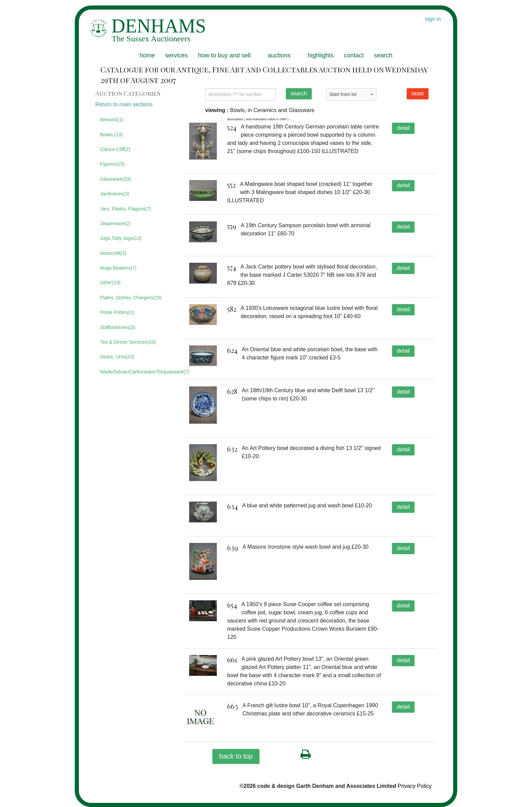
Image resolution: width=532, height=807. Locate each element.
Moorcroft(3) (113, 253)
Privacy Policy (415, 786)
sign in (433, 19)
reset (418, 93)
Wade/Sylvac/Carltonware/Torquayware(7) (137, 372)
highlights (321, 55)
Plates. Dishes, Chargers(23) (131, 298)
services (177, 55)
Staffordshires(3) (118, 327)
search (383, 55)
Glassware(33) (116, 179)
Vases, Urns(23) (117, 357)
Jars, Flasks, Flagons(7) (125, 209)
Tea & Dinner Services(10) (128, 342)
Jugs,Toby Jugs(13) (121, 238)
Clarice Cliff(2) (115, 149)
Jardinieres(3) (115, 194)
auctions (279, 55)
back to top (236, 756)
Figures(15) (112, 164)
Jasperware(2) (115, 223)
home (147, 55)
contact (354, 55)
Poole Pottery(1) (117, 312)
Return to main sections (124, 104)
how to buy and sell (224, 55)
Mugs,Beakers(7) (118, 268)
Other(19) (110, 283)
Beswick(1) (112, 120)
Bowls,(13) (111, 135)
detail (403, 128)
